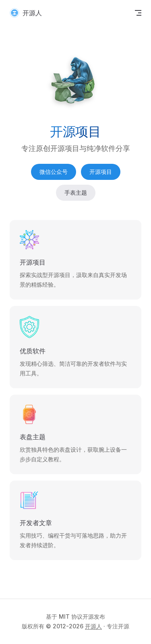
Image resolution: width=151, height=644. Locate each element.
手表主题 (76, 193)
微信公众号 (54, 172)
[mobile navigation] (138, 13)
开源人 (93, 626)
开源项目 (101, 172)
